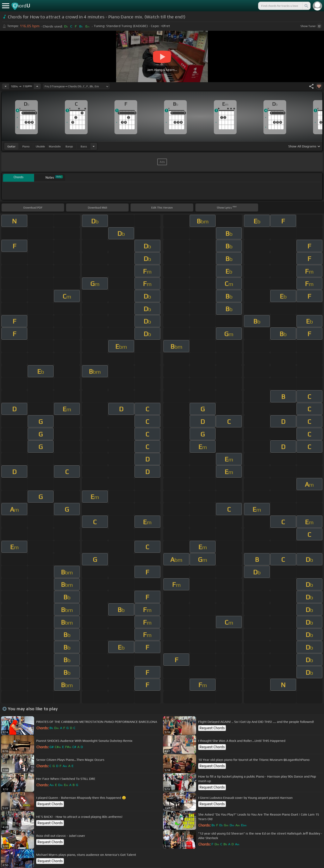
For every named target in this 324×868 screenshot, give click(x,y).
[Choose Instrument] (94, 146)
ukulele (40, 146)
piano (26, 146)
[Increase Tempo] (37, 86)
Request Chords (212, 728)
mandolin (55, 146)
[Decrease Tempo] (6, 86)
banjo (69, 146)
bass (84, 146)
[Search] (306, 6)
